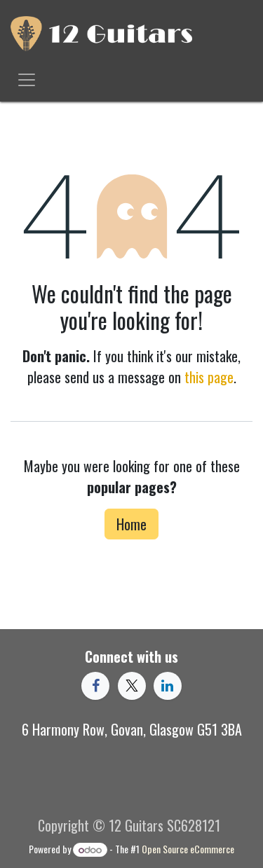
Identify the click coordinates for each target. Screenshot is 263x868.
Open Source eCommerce (188, 849)
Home (131, 524)
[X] (132, 686)
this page (209, 377)
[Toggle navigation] (27, 79)
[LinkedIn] (168, 686)
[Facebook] (95, 686)
